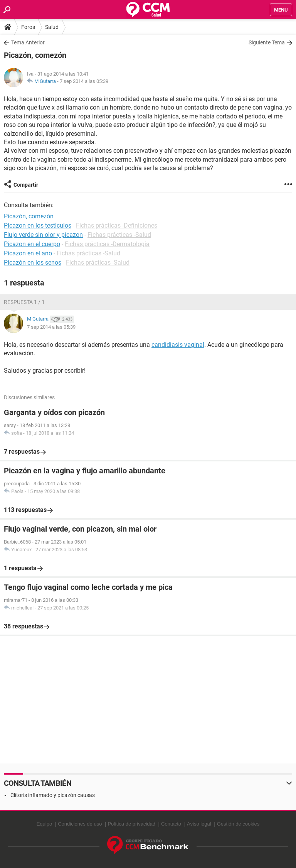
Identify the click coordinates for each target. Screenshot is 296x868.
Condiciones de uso (80, 824)
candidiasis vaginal (178, 345)
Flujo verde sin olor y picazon (43, 235)
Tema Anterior (28, 42)
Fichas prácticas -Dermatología (107, 244)
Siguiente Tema (267, 42)
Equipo (44, 824)
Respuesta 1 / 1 (24, 302)
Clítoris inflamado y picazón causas (53, 795)
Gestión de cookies (238, 824)
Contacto (171, 824)
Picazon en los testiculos (38, 225)
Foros (28, 27)
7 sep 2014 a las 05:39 (84, 81)
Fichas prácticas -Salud (119, 235)
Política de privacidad (131, 824)
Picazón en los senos (33, 263)
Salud (52, 27)
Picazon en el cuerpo (32, 244)
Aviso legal (199, 824)
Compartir (26, 185)
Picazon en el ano (28, 253)
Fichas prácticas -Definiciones (117, 225)
